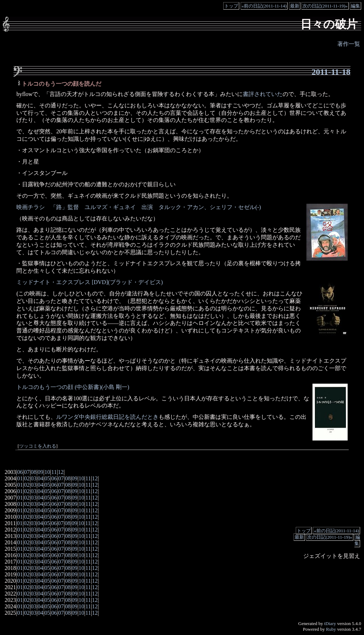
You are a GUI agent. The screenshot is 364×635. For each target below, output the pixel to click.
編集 (355, 6)
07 (27, 472)
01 (20, 478)
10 (47, 472)
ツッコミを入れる (38, 446)
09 (41, 472)
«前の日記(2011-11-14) (264, 6)
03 (34, 478)
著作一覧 (349, 44)
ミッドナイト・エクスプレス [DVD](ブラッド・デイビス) (90, 282)
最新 (295, 6)
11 (54, 472)
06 (20, 472)
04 (41, 478)
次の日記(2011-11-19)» (325, 6)
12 (61, 472)
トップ (231, 6)
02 (27, 478)
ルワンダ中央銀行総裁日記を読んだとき (107, 417)
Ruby (331, 629)
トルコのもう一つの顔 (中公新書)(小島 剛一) (73, 387)
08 (34, 472)
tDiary (330, 623)
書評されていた (263, 94)
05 (47, 478)
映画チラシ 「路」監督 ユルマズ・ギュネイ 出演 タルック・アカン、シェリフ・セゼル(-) (139, 207)
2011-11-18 (331, 72)
